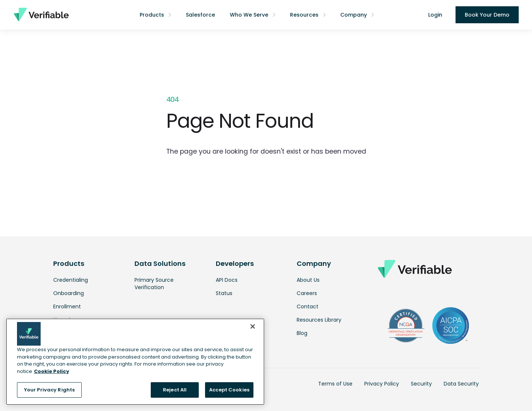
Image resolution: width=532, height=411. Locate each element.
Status (224, 293)
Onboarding (69, 293)
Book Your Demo (487, 15)
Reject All (175, 390)
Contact (308, 306)
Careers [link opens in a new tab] (307, 293)
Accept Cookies (229, 390)
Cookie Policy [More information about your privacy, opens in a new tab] (52, 371)
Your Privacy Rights (49, 390)
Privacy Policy (382, 384)
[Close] (253, 326)
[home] (41, 15)
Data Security (461, 384)
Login (435, 15)
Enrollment (67, 306)
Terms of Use (335, 384)
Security (421, 384)
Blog (302, 333)
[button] (155, 15)
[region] (135, 362)
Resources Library (319, 320)
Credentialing (71, 280)
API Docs (227, 280)
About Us (308, 280)
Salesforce (200, 15)
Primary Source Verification (154, 284)
